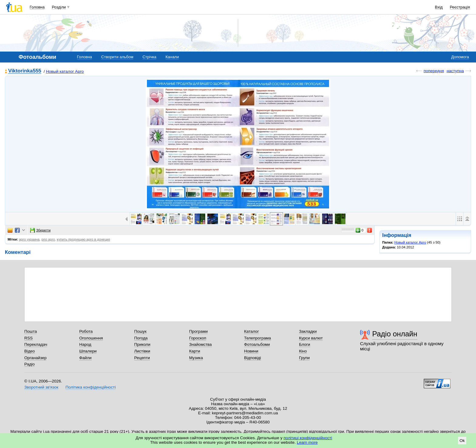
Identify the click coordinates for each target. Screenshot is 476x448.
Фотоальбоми (257, 344)
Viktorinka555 (25, 71)
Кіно (303, 351)
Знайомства (201, 344)
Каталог (252, 331)
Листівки (142, 351)
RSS (29, 338)
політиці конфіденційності (308, 438)
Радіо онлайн (395, 334)
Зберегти (40, 230)
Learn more (307, 442)
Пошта (31, 331)
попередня (434, 71)
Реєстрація (460, 7)
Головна (37, 7)
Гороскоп (198, 338)
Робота (86, 331)
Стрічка (149, 57)
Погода (141, 338)
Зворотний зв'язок (41, 387)
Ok (462, 441)
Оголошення (91, 338)
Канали (172, 57)
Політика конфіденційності (91, 387)
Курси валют (311, 338)
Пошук (140, 331)
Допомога (460, 57)
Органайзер (35, 358)
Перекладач (36, 344)
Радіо (29, 364)
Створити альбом (117, 57)
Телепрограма (258, 338)
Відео (30, 351)
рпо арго (48, 239)
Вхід (439, 7)
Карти (195, 351)
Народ (85, 344)
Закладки (308, 331)
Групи (304, 358)
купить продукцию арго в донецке (83, 239)
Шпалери (88, 351)
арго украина (29, 239)
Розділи (59, 7)
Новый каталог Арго (65, 71)
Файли (85, 358)
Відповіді (253, 358)
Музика (196, 358)
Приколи (142, 344)
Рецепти (142, 358)
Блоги (305, 344)
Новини (251, 351)
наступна (455, 71)
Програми (198, 331)
